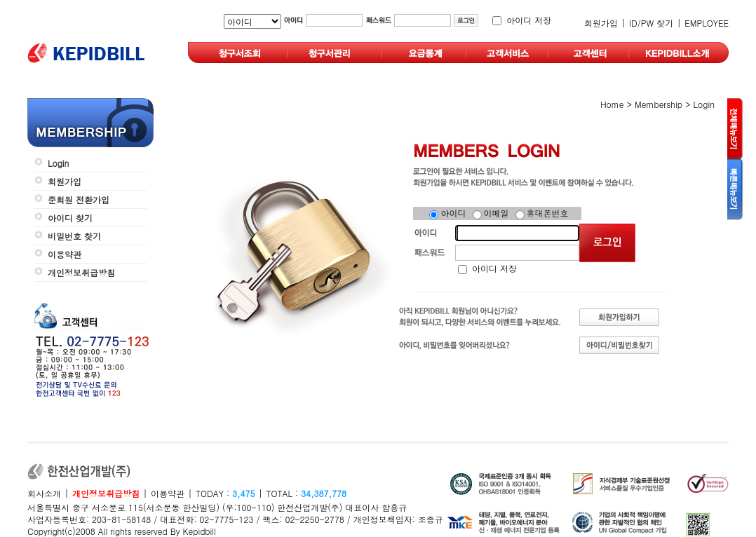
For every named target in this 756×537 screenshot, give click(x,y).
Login (58, 163)
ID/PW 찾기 (651, 23)
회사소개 (44, 493)
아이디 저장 (529, 20)
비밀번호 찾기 (74, 236)
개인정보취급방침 (81, 272)
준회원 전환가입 (79, 199)
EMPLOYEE (707, 23)
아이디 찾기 (70, 218)
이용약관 (65, 254)
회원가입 (601, 23)
